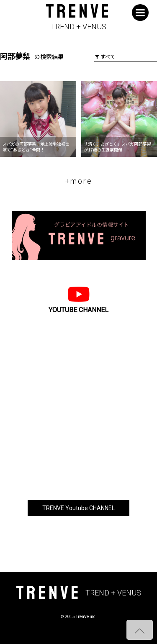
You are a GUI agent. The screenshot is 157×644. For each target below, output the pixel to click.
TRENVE (78, 17)
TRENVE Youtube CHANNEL (78, 508)
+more (79, 181)
